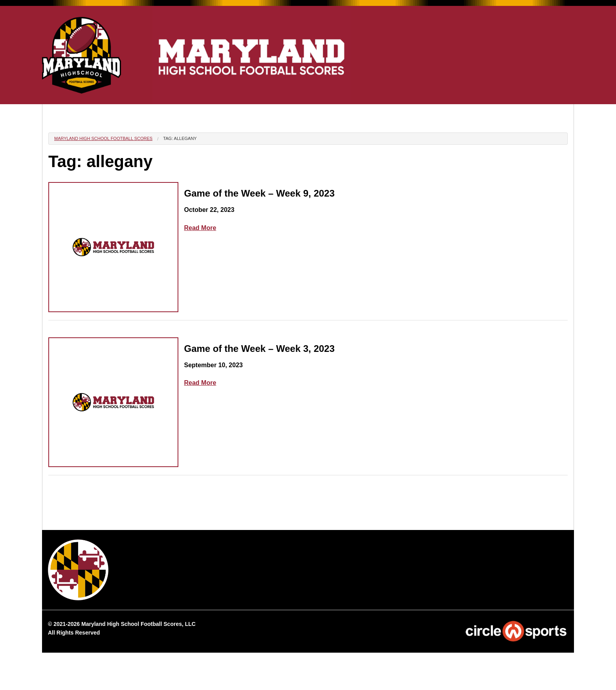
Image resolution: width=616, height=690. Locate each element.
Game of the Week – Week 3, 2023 (259, 349)
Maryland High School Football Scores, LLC (138, 624)
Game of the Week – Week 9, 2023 (259, 193)
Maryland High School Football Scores (103, 138)
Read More (200, 228)
